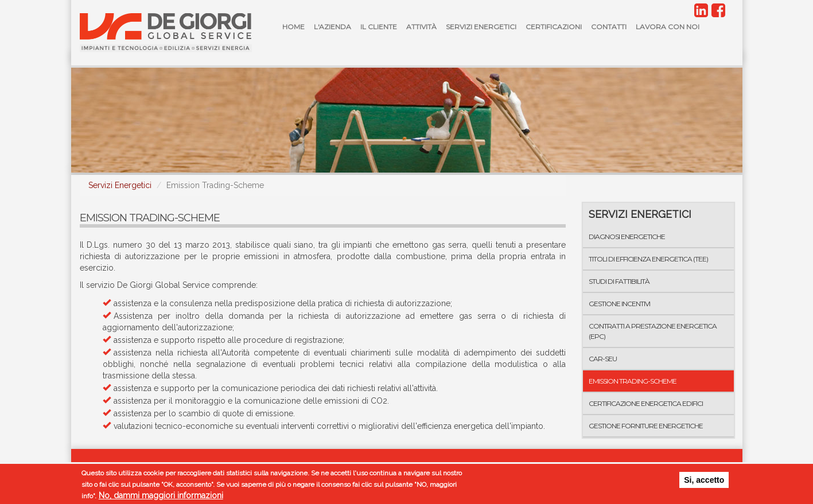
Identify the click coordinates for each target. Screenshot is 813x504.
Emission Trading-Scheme (633, 381)
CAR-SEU (603, 359)
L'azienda (332, 27)
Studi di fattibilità (619, 281)
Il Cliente (379, 27)
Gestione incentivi (619, 304)
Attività (421, 27)
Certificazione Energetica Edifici (646, 403)
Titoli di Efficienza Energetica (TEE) (648, 259)
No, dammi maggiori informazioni (161, 496)
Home (293, 27)
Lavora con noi (668, 27)
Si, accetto (704, 480)
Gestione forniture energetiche (646, 426)
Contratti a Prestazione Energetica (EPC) (653, 331)
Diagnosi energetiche (627, 237)
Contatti (609, 27)
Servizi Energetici (481, 27)
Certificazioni (554, 27)
